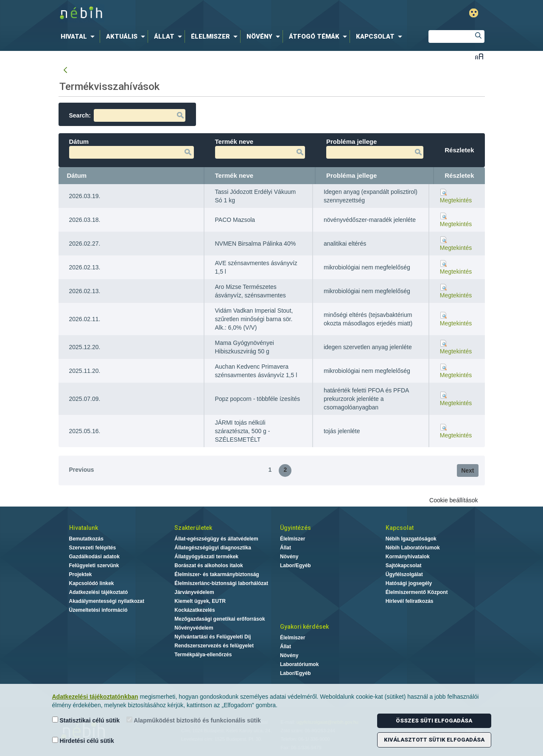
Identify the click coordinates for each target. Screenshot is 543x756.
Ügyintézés (295, 528)
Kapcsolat (400, 528)
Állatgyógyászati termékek (206, 557)
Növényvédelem (194, 628)
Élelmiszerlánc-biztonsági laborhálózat (221, 583)
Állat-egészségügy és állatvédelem (216, 539)
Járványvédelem (194, 592)
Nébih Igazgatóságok (411, 539)
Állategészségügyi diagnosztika (213, 548)
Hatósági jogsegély (409, 583)
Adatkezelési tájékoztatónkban (95, 697)
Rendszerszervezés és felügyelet (214, 646)
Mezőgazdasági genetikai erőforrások (220, 619)
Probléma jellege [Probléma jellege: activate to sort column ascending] (351, 175)
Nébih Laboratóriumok (413, 548)
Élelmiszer (292, 539)
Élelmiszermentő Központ (417, 592)
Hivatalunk (84, 528)
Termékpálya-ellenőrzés (203, 655)
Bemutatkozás (86, 539)
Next (467, 470)
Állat (285, 548)
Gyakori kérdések (304, 627)
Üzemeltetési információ (98, 610)
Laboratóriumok (299, 664)
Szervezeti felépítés (93, 548)
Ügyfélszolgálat (404, 574)
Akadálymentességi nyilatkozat (107, 601)
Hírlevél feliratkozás (410, 601)
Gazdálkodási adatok (94, 557)
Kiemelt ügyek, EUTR (200, 601)
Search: (127, 115)
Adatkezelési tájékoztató (99, 592)
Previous (82, 470)
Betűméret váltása (479, 56)
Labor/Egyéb (295, 566)
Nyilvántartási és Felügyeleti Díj (213, 637)
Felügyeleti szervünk (94, 566)
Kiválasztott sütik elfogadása (434, 740)
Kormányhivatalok (408, 557)
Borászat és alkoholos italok (209, 566)
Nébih (183, 13)
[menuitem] (79, 36)
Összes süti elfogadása (434, 721)
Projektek (81, 574)
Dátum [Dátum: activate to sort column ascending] (77, 175)
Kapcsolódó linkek (92, 583)
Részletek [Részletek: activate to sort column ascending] (459, 175)
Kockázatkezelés (195, 610)
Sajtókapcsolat (404, 566)
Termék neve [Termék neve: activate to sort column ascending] (234, 175)
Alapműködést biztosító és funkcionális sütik (194, 720)
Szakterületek (193, 528)
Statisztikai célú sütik (86, 720)
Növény (289, 557)
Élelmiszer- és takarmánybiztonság (217, 574)
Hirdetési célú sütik (83, 741)
